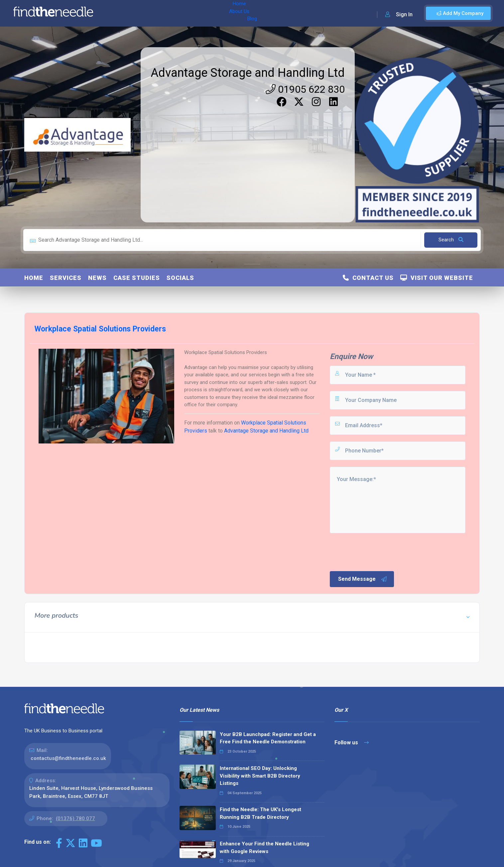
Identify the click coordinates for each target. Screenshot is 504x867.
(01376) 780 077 (75, 818)
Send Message (363, 579)
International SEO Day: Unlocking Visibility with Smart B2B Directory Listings (260, 776)
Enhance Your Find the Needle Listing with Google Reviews (264, 848)
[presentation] (379, 552)
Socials (180, 278)
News (97, 278)
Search (451, 240)
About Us (142, 13)
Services (66, 278)
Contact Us (368, 278)
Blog (166, 13)
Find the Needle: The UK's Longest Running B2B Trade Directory (260, 813)
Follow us (352, 743)
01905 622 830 (305, 89)
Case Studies (137, 278)
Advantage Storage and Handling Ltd (248, 73)
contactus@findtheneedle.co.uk (68, 758)
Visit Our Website (437, 278)
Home (117, 13)
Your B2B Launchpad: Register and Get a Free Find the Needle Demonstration (268, 738)
